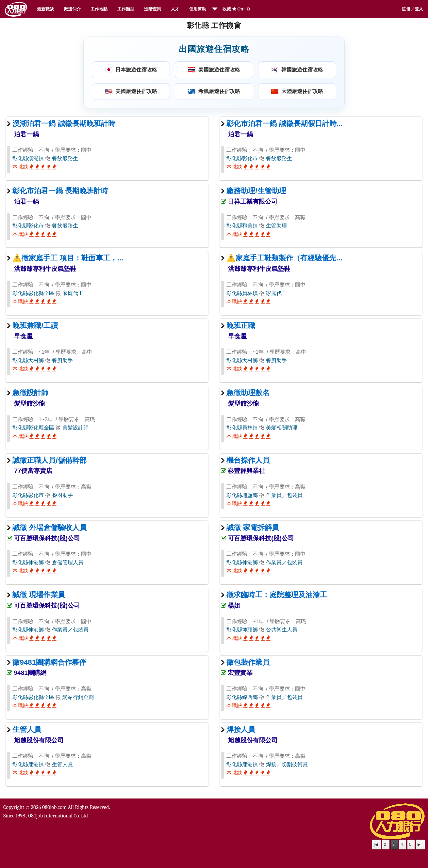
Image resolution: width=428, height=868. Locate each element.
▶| (420, 845)
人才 (175, 9)
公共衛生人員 (282, 630)
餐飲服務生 (65, 158)
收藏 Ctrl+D (236, 9)
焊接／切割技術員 (287, 764)
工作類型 (126, 9)
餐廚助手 (62, 360)
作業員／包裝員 (284, 495)
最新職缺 (45, 9)
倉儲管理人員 (68, 562)
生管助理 (276, 226)
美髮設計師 (75, 428)
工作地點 (99, 9)
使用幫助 (198, 9)
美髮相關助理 (282, 428)
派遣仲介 (72, 9)
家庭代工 (73, 293)
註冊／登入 (412, 9)
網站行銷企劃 (78, 697)
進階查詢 (153, 9)
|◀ (376, 845)
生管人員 (62, 764)
